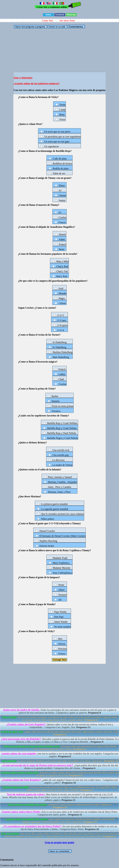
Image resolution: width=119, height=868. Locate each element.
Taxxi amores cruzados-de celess (27, 805)
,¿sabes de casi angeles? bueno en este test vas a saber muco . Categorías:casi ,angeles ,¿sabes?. (60, 781)
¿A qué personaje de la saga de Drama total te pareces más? (37, 765)
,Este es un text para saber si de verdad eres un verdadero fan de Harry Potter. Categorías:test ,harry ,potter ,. (60, 813)
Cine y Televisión (23, 78)
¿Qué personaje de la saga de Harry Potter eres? (31, 746)
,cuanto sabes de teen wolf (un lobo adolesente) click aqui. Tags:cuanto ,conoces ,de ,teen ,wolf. (60, 733)
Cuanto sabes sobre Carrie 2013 (20, 773)
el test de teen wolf (12, 732)
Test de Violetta (10, 834)
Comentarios (76, 27)
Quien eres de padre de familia (22, 710)
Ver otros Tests (67, 21)
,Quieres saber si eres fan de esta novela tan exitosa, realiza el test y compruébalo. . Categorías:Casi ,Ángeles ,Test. (60, 726)
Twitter (48, 15)
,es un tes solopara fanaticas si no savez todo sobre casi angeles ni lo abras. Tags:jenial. (60, 761)
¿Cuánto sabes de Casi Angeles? (21, 780)
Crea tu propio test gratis (59, 843)
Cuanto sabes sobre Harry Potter (21, 812)
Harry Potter (10, 717)
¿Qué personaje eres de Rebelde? (21, 739)
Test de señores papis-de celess (26, 794)
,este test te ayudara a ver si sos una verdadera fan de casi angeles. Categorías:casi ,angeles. (60, 755)
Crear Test (47, 21)
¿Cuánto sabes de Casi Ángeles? (26, 724)
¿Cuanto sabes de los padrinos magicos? (36, 83)
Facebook (60, 15)
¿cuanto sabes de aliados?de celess (26, 819)
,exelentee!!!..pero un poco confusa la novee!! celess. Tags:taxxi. (60, 806)
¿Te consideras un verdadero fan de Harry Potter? (32, 826)
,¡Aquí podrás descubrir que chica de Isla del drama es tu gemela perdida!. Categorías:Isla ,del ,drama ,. (60, 767)
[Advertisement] (59, 50)
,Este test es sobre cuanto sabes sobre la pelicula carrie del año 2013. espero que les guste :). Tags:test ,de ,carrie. (60, 774)
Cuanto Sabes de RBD (16, 787)
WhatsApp (71, 15)
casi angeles (9, 761)
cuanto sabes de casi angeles (19, 754)
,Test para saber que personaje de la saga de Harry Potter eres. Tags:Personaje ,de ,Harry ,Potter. (60, 748)
